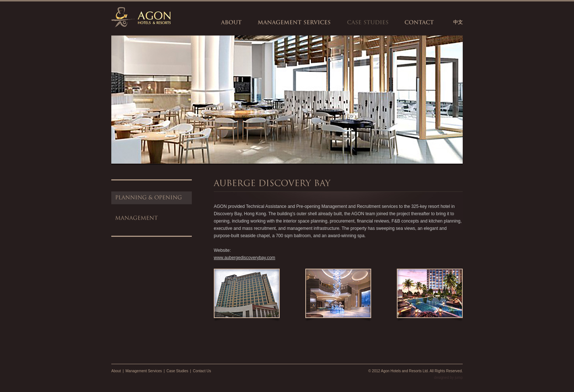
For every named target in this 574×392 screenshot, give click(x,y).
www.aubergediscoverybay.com (245, 258)
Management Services (144, 371)
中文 (458, 22)
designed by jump (448, 378)
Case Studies (177, 371)
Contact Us (202, 371)
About (116, 371)
